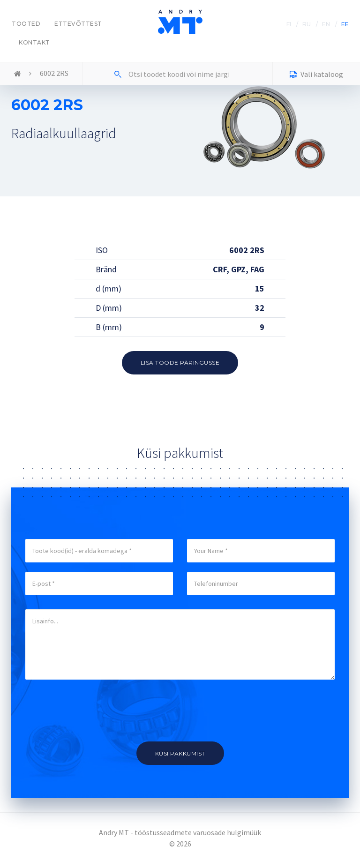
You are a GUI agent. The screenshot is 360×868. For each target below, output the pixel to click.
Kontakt (34, 42)
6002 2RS (54, 73)
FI (289, 24)
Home (18, 74)
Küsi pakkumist (180, 753)
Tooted (26, 24)
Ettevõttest (78, 24)
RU (307, 24)
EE (345, 24)
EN (326, 24)
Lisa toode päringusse (180, 363)
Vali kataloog (316, 75)
